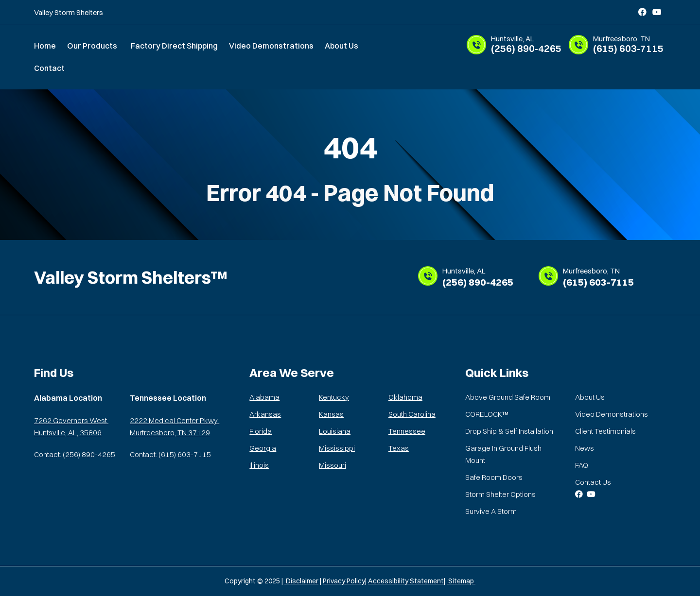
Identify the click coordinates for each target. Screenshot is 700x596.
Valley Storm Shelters (69, 12)
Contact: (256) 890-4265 (75, 454)
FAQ (582, 465)
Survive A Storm (491, 511)
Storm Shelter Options (500, 494)
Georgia (263, 448)
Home (45, 46)
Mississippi (337, 448)
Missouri (332, 465)
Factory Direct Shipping (174, 46)
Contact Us (593, 482)
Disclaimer (301, 581)
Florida (261, 431)
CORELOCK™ (487, 414)
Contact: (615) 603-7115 (170, 454)
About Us (341, 46)
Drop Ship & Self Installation (509, 431)
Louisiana (335, 431)
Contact (49, 68)
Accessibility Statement (406, 581)
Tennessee (407, 431)
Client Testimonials (605, 431)
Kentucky (334, 397)
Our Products (92, 46)
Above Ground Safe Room (508, 397)
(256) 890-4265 (527, 45)
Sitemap (461, 581)
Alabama (264, 397)
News (585, 448)
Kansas (331, 414)
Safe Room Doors (494, 477)
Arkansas (265, 414)
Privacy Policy (344, 581)
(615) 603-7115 (630, 45)
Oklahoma (405, 397)
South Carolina (412, 414)
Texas (399, 448)
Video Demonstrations (271, 46)
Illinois (259, 465)
